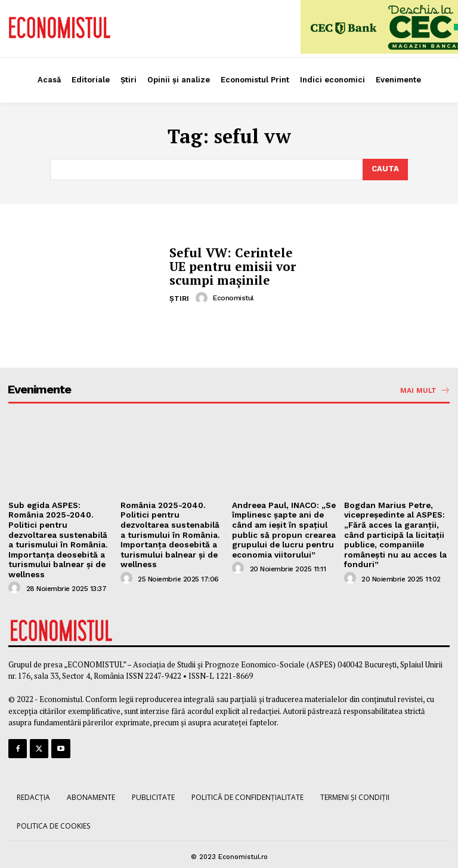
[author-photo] (203, 297)
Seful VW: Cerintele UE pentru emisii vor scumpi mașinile (236, 266)
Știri (179, 297)
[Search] (385, 170)
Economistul (233, 297)
